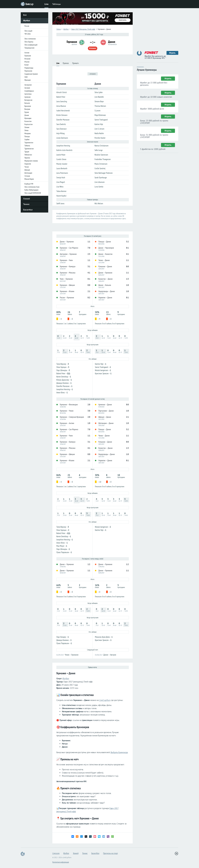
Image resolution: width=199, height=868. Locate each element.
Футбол (27, 21)
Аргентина (28, 94)
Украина (27, 158)
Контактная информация (61, 862)
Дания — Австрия (110, 655)
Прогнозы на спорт (110, 853)
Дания (27, 115)
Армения (27, 97)
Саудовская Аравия (31, 74)
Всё (25, 15)
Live (46, 4)
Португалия (28, 71)
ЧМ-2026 (28, 34)
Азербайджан (29, 91)
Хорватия (28, 164)
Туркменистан (29, 149)
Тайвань (27, 146)
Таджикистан (29, 143)
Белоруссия (28, 100)
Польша (27, 136)
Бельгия (27, 103)
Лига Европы (29, 42)
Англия (27, 53)
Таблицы (56, 4)
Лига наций (28, 31)
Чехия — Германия (72, 655)
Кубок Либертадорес (32, 190)
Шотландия (28, 173)
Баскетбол (28, 210)
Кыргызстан (29, 124)
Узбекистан (28, 155)
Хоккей (27, 199)
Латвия (27, 127)
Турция (27, 152)
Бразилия (28, 106)
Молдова (28, 133)
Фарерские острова (31, 161)
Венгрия (27, 109)
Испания (27, 59)
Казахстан (28, 121)
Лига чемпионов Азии (32, 187)
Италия (27, 62)
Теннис (26, 204)
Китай (26, 65)
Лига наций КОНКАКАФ (33, 193)
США (26, 77)
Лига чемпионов (30, 39)
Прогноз (66, 63)
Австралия (28, 85)
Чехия (27, 167)
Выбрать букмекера (119, 752)
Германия (28, 56)
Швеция (27, 170)
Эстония (27, 176)
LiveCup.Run (105, 700)
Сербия (27, 139)
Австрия (27, 88)
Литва (26, 130)
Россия (27, 26)
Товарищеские (29, 48)
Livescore (56, 853)
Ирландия (28, 118)
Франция (28, 80)
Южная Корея (29, 179)
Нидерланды (29, 68)
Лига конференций (31, 45)
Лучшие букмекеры (147, 70)
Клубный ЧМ (29, 184)
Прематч (75, 63)
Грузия (27, 112)
